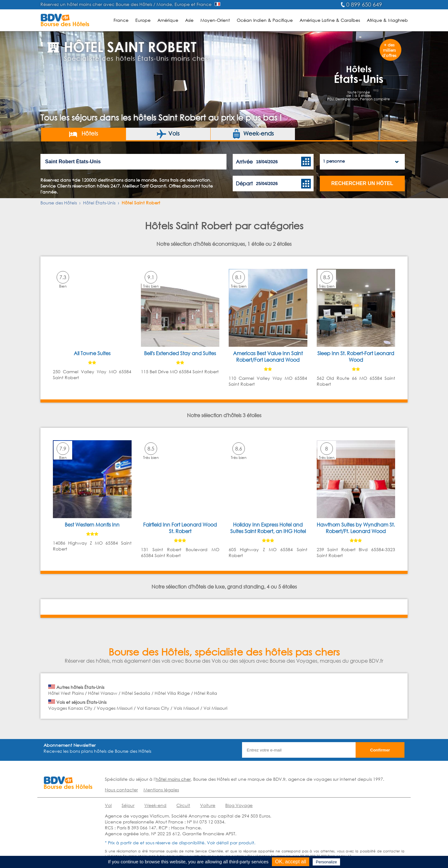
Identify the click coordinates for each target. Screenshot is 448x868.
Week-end (155, 805)
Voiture (208, 805)
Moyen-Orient (215, 20)
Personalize (326, 862)
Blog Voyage (239, 805)
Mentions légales (161, 790)
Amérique (168, 20)
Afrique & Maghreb (387, 20)
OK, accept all (291, 862)
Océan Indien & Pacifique (265, 20)
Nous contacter (121, 790)
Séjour (128, 805)
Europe (143, 20)
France (121, 20)
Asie (189, 20)
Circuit (183, 805)
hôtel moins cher (173, 779)
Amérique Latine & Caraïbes (330, 20)
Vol (108, 805)
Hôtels (83, 134)
